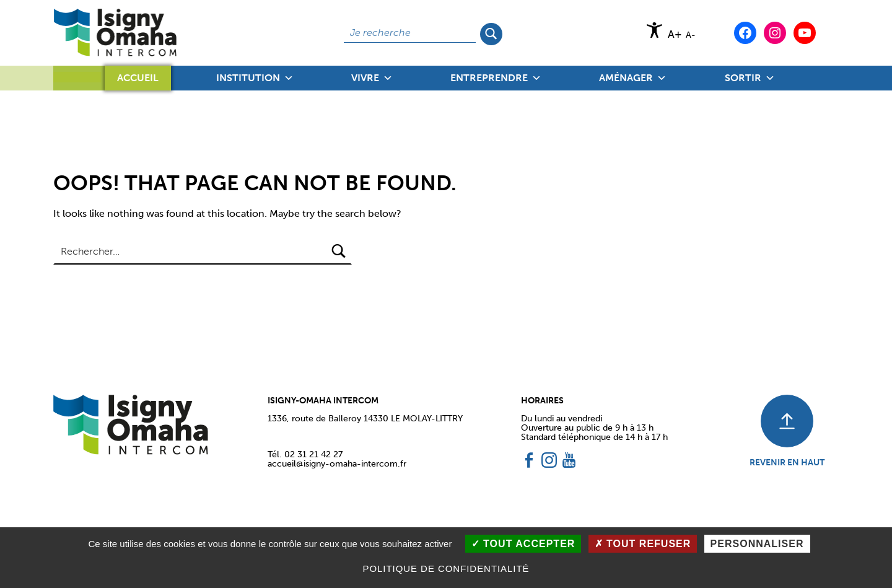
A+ (675, 34)
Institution (255, 78)
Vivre (372, 78)
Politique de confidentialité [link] (446, 568)
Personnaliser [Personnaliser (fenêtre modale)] (757, 544)
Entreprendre (496, 78)
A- (691, 35)
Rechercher (492, 33)
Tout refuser (643, 544)
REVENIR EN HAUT (787, 462)
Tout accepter (523, 544)
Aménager (633, 78)
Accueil (138, 78)
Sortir (750, 78)
